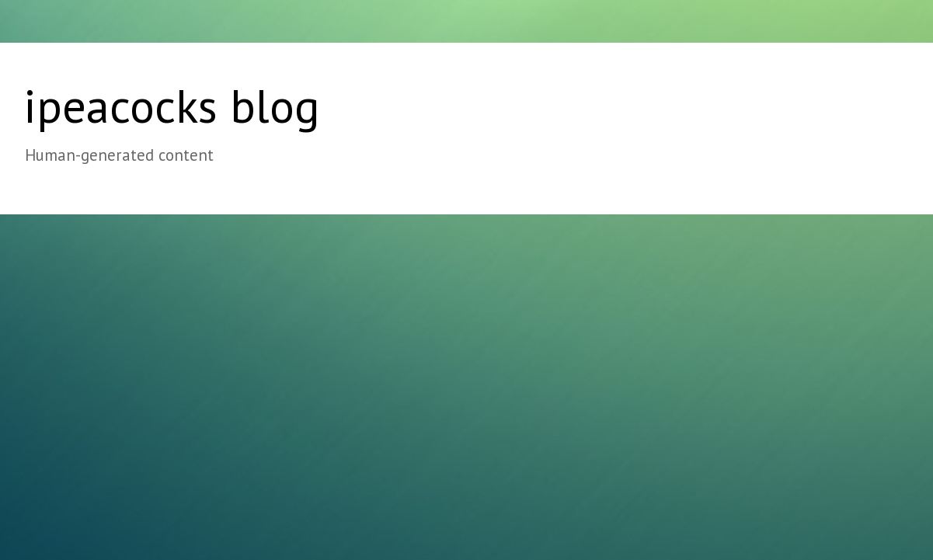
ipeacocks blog (172, 106)
